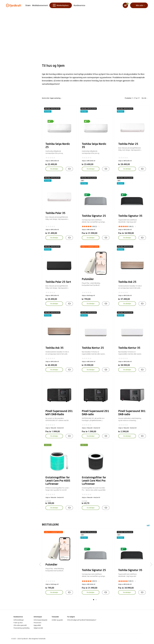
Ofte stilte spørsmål (20, 625)
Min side (140, 5)
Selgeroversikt (38, 628)
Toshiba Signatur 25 (94, 216)
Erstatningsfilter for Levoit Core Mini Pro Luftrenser (94, 481)
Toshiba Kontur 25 (93, 348)
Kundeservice (79, 5)
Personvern (37, 623)
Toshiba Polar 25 (128, 144)
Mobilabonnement (40, 5)
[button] (94, 600)
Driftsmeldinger (19, 620)
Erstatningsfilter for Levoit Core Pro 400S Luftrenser (58, 481)
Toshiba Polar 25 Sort (58, 282)
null (148, 526)
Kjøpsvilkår (37, 625)
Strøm (28, 5)
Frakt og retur (18, 623)
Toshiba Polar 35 (55, 213)
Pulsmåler (88, 279)
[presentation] (41, 564)
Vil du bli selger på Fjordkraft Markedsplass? (82, 620)
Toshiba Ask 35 (54, 348)
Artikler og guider (57, 620)
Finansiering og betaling (21, 628)
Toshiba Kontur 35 (129, 348)
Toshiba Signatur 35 (130, 216)
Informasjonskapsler (41, 620)
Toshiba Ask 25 (127, 282)
